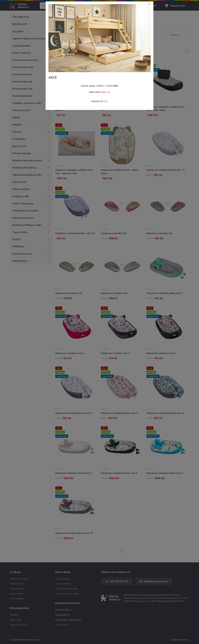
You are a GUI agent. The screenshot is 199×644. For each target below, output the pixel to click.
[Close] (149, 4)
